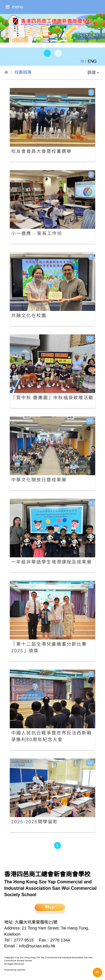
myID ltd (21, 970)
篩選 (93, 72)
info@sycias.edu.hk (37, 946)
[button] (47, 54)
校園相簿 (23, 72)
